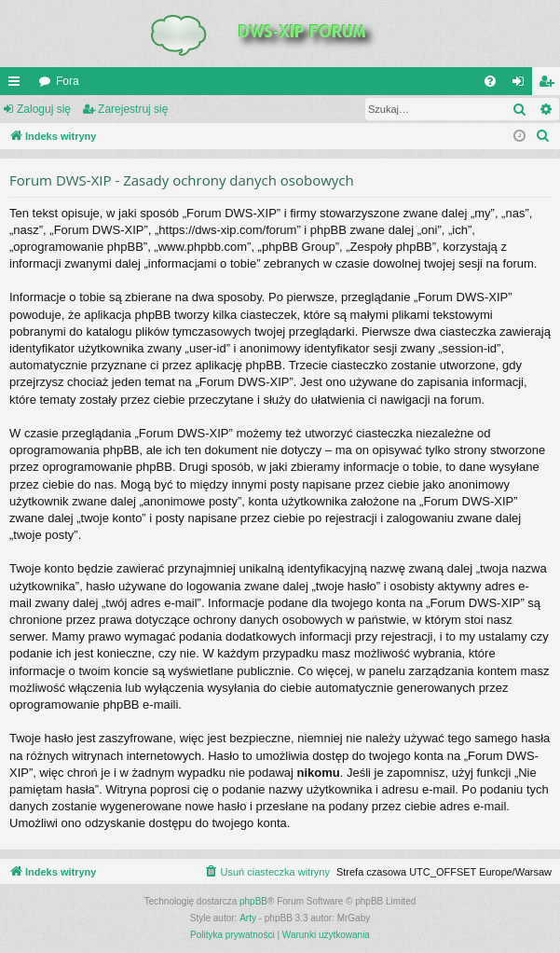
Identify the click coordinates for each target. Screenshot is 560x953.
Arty (248, 918)
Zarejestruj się (133, 109)
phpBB (253, 901)
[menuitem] (490, 81)
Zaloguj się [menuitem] (522, 85)
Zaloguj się (44, 109)
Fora (68, 81)
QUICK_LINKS (18, 85)
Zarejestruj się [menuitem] (550, 85)
